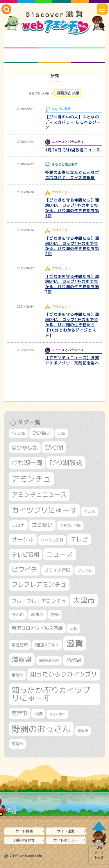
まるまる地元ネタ (21, 56)
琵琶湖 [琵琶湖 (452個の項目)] (73, 660)
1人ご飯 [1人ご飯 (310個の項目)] (18, 433)
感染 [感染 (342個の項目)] (55, 615)
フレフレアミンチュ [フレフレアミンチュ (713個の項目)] (39, 584)
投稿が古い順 (68, 93)
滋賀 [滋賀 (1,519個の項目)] (75, 643)
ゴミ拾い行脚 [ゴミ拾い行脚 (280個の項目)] (70, 526)
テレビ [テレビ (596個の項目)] (79, 539)
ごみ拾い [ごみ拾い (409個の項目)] (42, 433)
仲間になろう (88, 41)
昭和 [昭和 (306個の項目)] (74, 628)
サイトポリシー (66, 840)
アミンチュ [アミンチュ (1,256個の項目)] (31, 479)
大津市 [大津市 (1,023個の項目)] (84, 600)
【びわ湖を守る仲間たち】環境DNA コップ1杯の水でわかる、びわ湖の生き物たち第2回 (72, 246)
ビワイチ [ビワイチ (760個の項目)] (24, 569)
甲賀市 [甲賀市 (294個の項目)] (17, 675)
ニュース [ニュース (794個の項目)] (60, 554)
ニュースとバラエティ (88, 56)
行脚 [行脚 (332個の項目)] (38, 714)
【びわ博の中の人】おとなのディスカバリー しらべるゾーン (73, 122)
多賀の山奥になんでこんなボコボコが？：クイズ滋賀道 (72, 175)
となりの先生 (54, 41)
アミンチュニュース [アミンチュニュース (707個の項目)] (39, 495)
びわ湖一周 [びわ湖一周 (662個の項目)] (27, 463)
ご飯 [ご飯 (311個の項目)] (62, 433)
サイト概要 (24, 831)
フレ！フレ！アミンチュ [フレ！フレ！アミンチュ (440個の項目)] (39, 601)
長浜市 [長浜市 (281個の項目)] (83, 731)
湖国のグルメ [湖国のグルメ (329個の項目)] (47, 645)
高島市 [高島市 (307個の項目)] (17, 744)
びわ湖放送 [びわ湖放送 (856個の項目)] (66, 462)
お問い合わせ (24, 840)
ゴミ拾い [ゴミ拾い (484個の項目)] (42, 525)
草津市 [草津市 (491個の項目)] (19, 713)
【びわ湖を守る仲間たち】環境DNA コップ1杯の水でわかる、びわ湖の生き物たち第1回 (72, 208)
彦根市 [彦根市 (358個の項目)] (37, 614)
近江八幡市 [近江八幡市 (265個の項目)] (57, 714)
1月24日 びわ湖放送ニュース (73, 150)
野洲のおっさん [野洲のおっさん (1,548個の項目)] (41, 729)
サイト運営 (66, 831)
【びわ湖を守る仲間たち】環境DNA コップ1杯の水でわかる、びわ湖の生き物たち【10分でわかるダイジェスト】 (72, 325)
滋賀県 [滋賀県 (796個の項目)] (22, 659)
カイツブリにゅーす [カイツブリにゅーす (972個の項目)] (44, 510)
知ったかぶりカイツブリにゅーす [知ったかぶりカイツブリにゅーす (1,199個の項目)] (51, 694)
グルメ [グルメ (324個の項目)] (90, 511)
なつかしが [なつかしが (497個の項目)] (25, 448)
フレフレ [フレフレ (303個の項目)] (85, 570)
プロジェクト (54, 56)
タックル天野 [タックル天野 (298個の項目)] (52, 540)
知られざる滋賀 (21, 41)
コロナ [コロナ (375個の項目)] (18, 525)
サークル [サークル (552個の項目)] (23, 539)
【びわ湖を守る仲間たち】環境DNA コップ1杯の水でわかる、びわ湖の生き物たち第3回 (72, 284)
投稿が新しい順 (39, 93)
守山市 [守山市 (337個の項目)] (18, 614)
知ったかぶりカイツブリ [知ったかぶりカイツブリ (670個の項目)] (64, 674)
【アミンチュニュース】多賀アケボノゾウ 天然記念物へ (72, 360)
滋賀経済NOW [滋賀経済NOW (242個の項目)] (49, 661)
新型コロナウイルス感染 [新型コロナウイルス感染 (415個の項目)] (37, 628)
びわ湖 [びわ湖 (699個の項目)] (54, 447)
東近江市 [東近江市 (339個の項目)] (20, 645)
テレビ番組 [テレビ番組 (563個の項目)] (25, 555)
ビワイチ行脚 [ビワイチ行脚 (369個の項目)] (57, 570)
